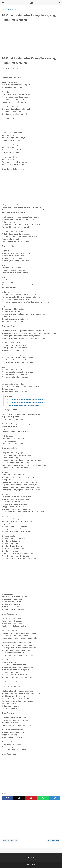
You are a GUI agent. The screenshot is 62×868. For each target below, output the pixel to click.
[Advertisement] (31, 39)
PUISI (31, 3)
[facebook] (7, 798)
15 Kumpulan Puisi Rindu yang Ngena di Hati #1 (23, 405)
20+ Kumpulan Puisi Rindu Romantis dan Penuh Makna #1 (26, 402)
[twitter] (19, 798)
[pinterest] (31, 798)
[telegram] (55, 798)
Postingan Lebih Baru (10, 840)
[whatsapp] (43, 798)
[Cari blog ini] (59, 3)
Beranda (31, 858)
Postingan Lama (54, 840)
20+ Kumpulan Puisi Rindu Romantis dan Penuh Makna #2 (26, 399)
